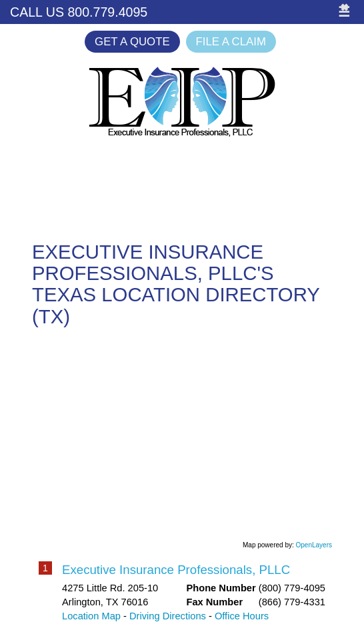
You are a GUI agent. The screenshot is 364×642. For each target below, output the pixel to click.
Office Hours (242, 616)
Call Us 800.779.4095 (79, 12)
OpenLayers (314, 545)
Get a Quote (132, 42)
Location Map (91, 616)
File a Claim (231, 42)
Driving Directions (168, 616)
